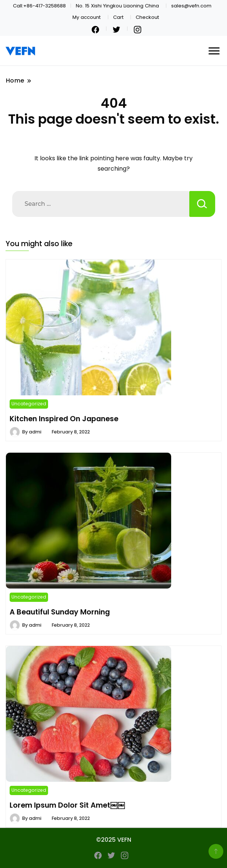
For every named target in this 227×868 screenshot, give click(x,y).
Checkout (147, 17)
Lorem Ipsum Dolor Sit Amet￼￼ (67, 805)
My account (87, 17)
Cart (118, 17)
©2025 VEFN (114, 840)
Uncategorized (29, 404)
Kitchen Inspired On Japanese (64, 419)
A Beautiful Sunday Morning (60, 612)
